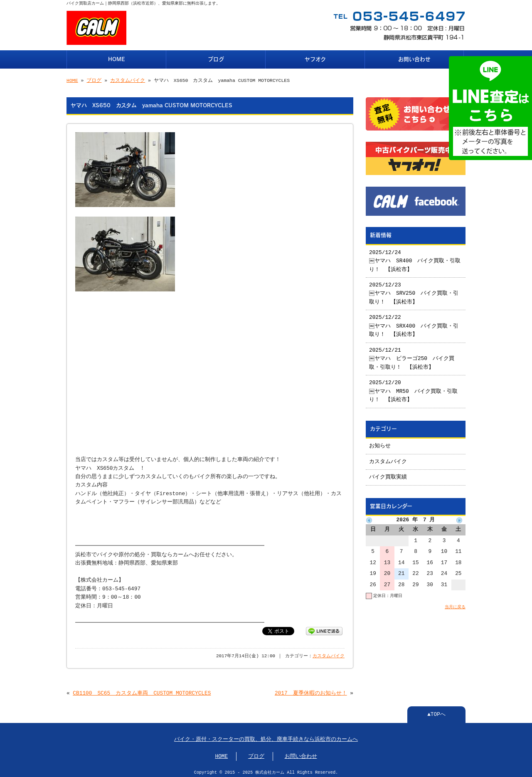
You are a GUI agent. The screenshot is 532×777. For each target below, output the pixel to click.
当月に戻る (455, 604)
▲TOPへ (436, 711)
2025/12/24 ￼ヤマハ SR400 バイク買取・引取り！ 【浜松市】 (415, 258)
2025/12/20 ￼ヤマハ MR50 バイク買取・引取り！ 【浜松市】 (414, 388)
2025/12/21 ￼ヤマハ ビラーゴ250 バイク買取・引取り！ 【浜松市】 (412, 356)
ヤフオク (315, 58)
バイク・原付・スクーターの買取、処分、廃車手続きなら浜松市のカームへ (266, 736)
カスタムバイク (128, 80)
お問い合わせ (414, 58)
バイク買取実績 (388, 474)
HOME (117, 58)
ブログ (216, 58)
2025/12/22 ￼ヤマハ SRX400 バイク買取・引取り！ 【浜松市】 (414, 323)
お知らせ (380, 443)
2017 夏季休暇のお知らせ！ (311, 690)
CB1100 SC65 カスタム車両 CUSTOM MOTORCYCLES (142, 690)
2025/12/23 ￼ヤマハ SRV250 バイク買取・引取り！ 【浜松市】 (414, 290)
